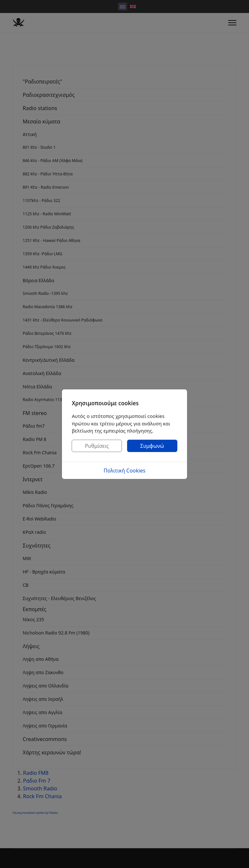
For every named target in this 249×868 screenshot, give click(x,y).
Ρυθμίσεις (97, 446)
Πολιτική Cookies (125, 471)
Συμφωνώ (152, 446)
